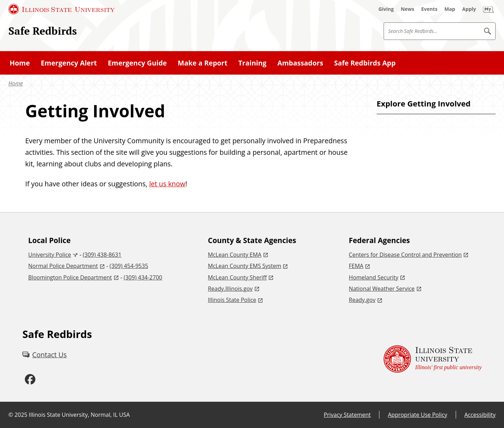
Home (16, 83)
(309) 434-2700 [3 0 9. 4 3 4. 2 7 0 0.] (143, 277)
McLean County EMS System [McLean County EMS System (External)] (245, 266)
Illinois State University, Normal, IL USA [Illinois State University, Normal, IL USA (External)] (79, 415)
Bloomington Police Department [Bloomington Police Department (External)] (70, 277)
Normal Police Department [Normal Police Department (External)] (63, 266)
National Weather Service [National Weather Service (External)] (382, 289)
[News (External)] (408, 9)
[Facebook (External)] (30, 379)
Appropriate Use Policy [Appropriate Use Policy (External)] (417, 415)
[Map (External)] (450, 9)
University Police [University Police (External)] (50, 255)
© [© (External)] (11, 415)
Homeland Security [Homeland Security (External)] (374, 277)
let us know (167, 184)
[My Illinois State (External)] (489, 9)
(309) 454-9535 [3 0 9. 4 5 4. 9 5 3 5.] (129, 266)
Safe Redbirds (43, 31)
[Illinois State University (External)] (62, 9)
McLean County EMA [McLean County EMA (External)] (235, 255)
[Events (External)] (429, 9)
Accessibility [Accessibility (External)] (480, 415)
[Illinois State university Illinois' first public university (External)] (433, 359)
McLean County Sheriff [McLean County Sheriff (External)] (237, 277)
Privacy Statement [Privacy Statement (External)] (347, 415)
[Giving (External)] (386, 9)
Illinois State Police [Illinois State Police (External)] (232, 300)
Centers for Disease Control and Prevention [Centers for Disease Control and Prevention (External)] (405, 255)
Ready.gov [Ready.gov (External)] (362, 300)
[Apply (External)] (469, 9)
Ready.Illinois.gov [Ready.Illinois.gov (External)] (230, 289)
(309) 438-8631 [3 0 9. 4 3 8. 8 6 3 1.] (102, 255)
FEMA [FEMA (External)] (356, 266)
